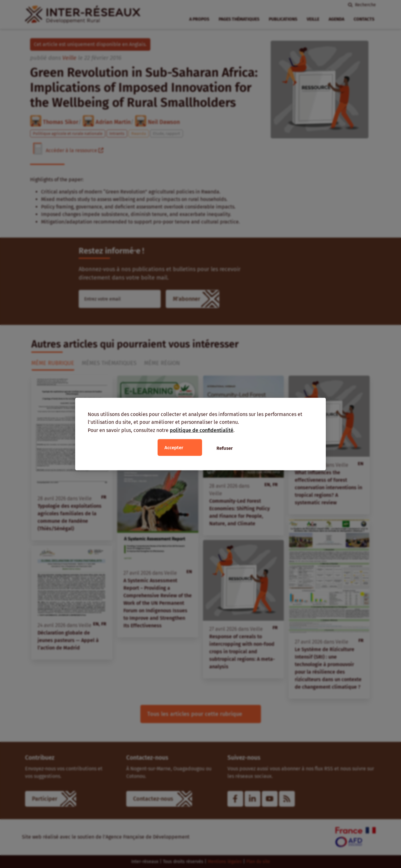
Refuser (225, 448)
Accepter (174, 448)
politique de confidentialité (202, 430)
